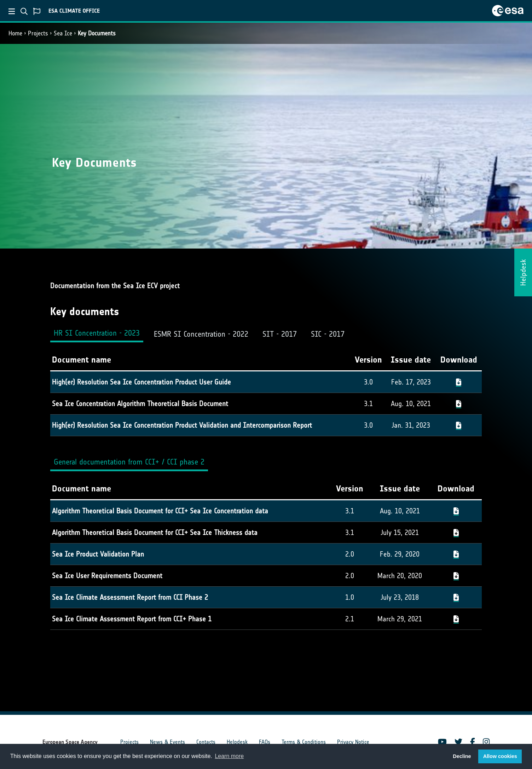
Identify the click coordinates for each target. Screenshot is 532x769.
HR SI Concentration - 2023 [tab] (97, 333)
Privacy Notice (353, 742)
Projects (38, 33)
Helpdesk (237, 742)
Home (15, 33)
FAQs (265, 742)
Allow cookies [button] (500, 756)
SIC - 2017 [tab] (328, 334)
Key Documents (97, 33)
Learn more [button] (229, 756)
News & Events (167, 742)
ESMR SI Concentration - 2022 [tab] (201, 334)
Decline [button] (462, 756)
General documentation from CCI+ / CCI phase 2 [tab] (129, 462)
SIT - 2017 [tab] (280, 334)
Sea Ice (63, 33)
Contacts (206, 742)
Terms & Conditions (304, 742)
